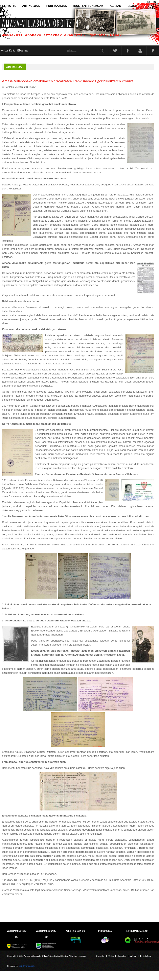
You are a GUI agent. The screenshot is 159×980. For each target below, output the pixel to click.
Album (133, 956)
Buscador (100, 956)
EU (154, 2)
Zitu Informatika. (27, 966)
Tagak (111, 956)
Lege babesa (146, 956)
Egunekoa (122, 956)
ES (149, 2)
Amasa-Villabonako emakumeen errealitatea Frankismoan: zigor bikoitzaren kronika (68, 81)
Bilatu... (63, 46)
